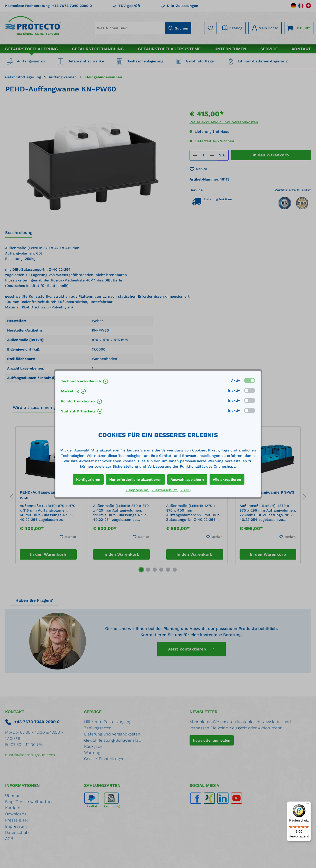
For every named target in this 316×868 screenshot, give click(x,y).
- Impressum (138, 490)
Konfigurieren (88, 479)
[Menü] (308, 805)
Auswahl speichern (187, 479)
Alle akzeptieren (227, 479)
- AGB (185, 490)
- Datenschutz (165, 490)
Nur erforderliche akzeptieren (135, 479)
